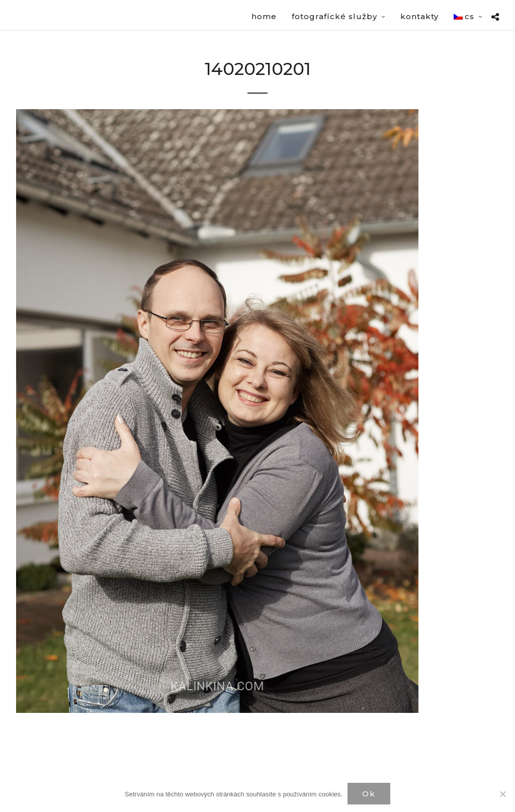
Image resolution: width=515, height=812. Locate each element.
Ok (369, 794)
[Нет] (502, 794)
